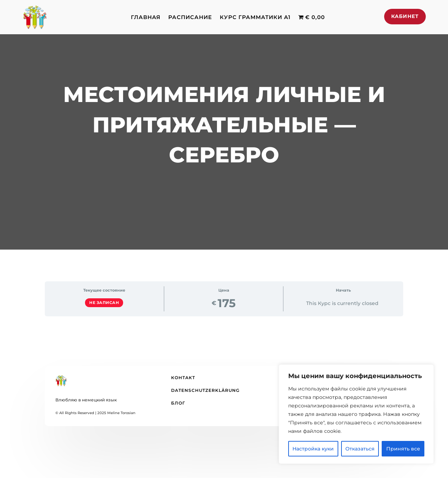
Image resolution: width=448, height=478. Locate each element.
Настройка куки (313, 449)
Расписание (190, 17)
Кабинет (405, 16)
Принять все (403, 449)
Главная (146, 17)
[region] (356, 414)
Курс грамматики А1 (255, 17)
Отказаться (360, 449)
